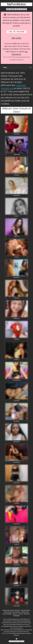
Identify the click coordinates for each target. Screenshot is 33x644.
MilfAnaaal (17, 319)
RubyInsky (17, 339)
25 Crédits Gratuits (25, 610)
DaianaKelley (17, 462)
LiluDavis (17, 257)
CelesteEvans (17, 565)
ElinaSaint (17, 360)
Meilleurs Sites (25, 612)
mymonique (17, 134)
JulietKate (17, 503)
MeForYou (17, 237)
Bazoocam (27, 614)
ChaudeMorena (17, 380)
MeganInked (17, 154)
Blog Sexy (17, 610)
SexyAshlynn (17, 483)
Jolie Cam (21, 614)
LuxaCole (17, 544)
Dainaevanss (17, 278)
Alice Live (15, 614)
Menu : (5, 67)
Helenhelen (17, 298)
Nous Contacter (17, 612)
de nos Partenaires (25, 621)
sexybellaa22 (17, 524)
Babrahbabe (17, 442)
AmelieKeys (17, 401)
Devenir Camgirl (8, 612)
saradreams (17, 585)
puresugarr (17, 175)
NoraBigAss (17, 421)
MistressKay (17, 606)
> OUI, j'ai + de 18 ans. (17, 32)
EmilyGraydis (17, 195)
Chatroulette (16, 616)
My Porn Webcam (7, 614)
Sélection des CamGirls (8, 610)
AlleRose (17, 216)
